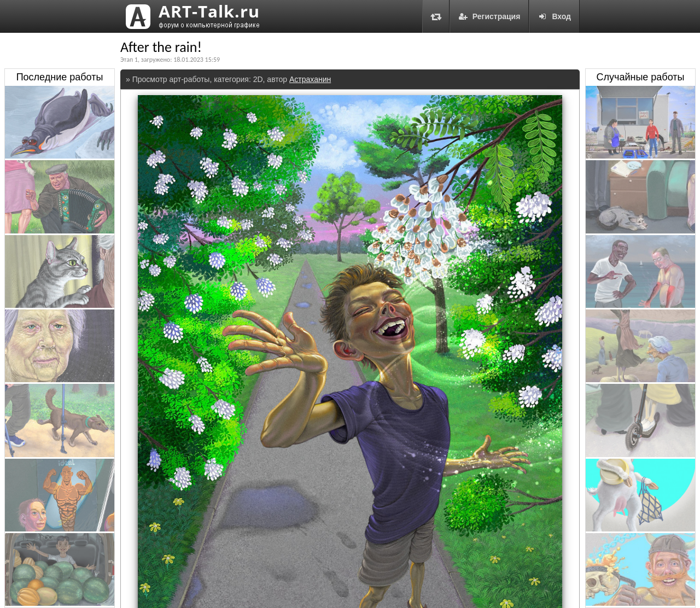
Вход (554, 16)
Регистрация (489, 16)
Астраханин (310, 79)
